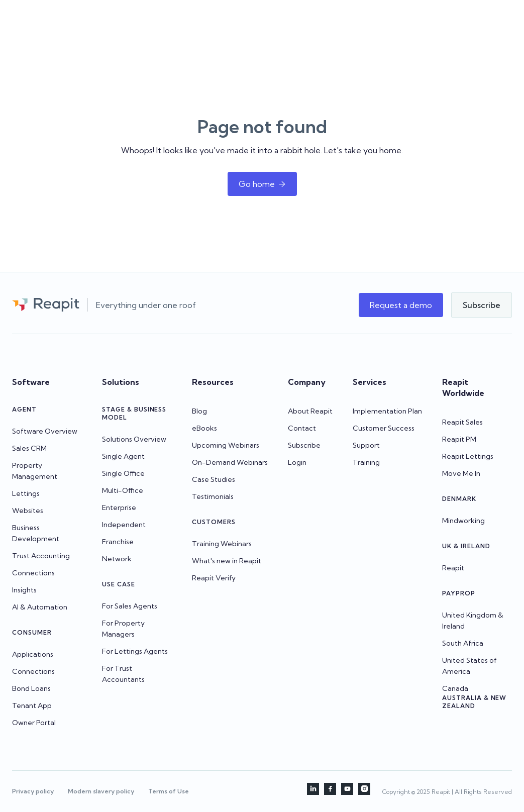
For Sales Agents (130, 606)
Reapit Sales (462, 422)
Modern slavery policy (101, 791)
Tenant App (32, 705)
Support (366, 445)
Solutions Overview (134, 439)
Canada (455, 688)
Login (297, 462)
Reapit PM (459, 439)
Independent (124, 525)
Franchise (118, 542)
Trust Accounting (41, 556)
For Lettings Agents (135, 651)
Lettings (26, 493)
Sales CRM (29, 448)
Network (117, 559)
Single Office (123, 473)
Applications (33, 654)
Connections (33, 573)
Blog (199, 411)
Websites (28, 511)
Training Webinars (222, 544)
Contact (302, 428)
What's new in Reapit (227, 561)
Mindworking (463, 521)
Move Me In (461, 473)
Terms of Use (169, 791)
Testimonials (213, 496)
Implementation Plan (387, 411)
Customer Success (384, 428)
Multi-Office (123, 490)
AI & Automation (40, 607)
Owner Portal (34, 723)
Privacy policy (33, 791)
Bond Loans (31, 688)
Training (366, 462)
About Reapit (310, 411)
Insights (24, 590)
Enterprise (119, 507)
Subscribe (304, 445)
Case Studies (214, 479)
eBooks (204, 428)
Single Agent (123, 456)
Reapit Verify (214, 578)
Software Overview (45, 431)
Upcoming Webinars (226, 445)
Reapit (453, 568)
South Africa (463, 643)
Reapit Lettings (468, 456)
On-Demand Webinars (230, 462)
